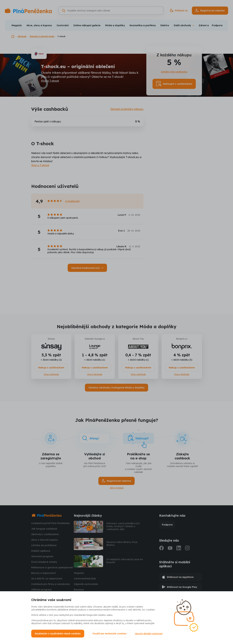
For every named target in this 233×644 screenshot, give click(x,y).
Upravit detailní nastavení (149, 634)
